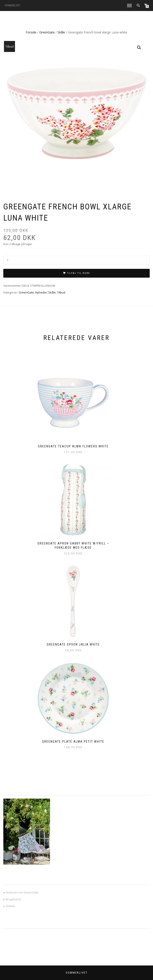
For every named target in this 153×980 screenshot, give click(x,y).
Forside (31, 32)
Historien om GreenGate (22, 892)
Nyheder (41, 292)
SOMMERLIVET (12, 6)
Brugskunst (13, 899)
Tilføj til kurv (78, 273)
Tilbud (61, 292)
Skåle (61, 32)
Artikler (10, 906)
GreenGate (47, 32)
